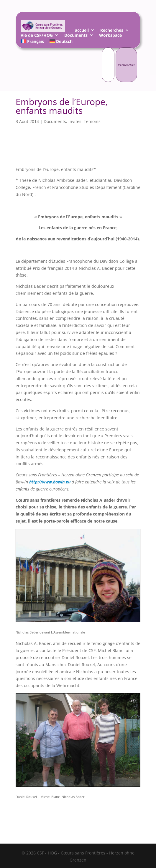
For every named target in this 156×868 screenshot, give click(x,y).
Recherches (112, 31)
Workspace (110, 36)
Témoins (92, 121)
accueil (82, 31)
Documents (76, 36)
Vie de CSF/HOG (37, 36)
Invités (75, 121)
